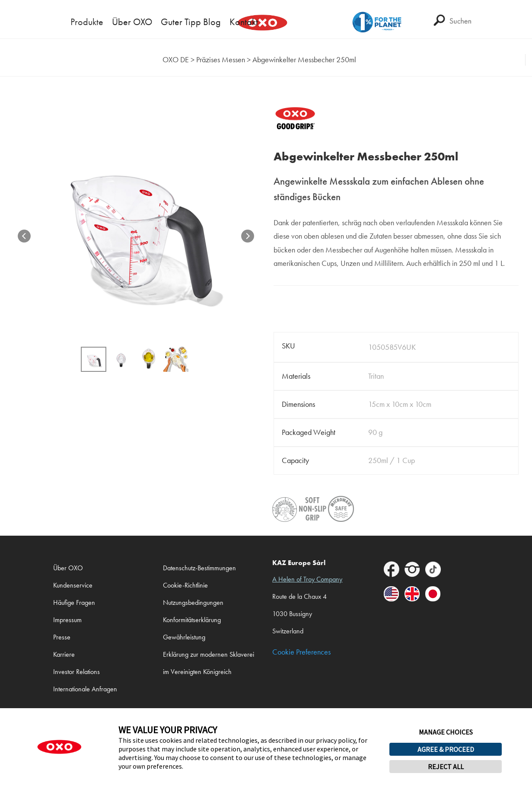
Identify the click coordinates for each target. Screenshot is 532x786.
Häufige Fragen (74, 602)
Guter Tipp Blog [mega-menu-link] (191, 22)
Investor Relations (76, 672)
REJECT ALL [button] (446, 767)
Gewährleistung (184, 637)
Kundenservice (73, 585)
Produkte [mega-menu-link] (87, 22)
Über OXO (68, 568)
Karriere (64, 654)
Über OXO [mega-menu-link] (132, 22)
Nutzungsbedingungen (193, 602)
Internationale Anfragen (85, 689)
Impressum (67, 620)
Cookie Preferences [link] (301, 652)
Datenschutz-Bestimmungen (199, 568)
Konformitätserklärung (192, 620)
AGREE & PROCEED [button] (446, 749)
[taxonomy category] (221, 60)
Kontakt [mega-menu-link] (244, 22)
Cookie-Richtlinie (185, 585)
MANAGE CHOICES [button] (446, 732)
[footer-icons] (392, 571)
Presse (62, 637)
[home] (176, 60)
